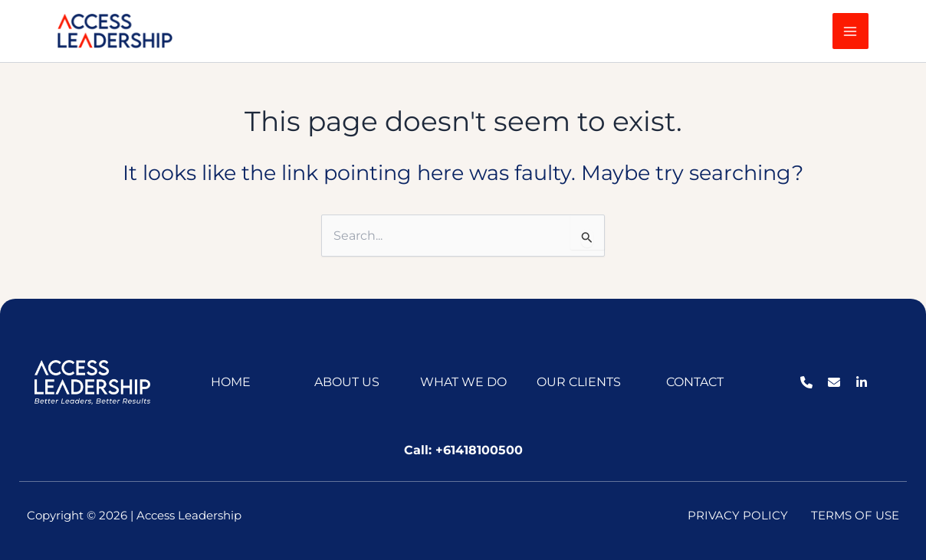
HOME (231, 382)
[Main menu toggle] (850, 31)
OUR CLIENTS (579, 382)
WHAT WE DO (463, 382)
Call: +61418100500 (463, 450)
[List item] (806, 382)
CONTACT (695, 382)
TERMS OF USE (855, 515)
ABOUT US (347, 382)
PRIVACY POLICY (738, 515)
